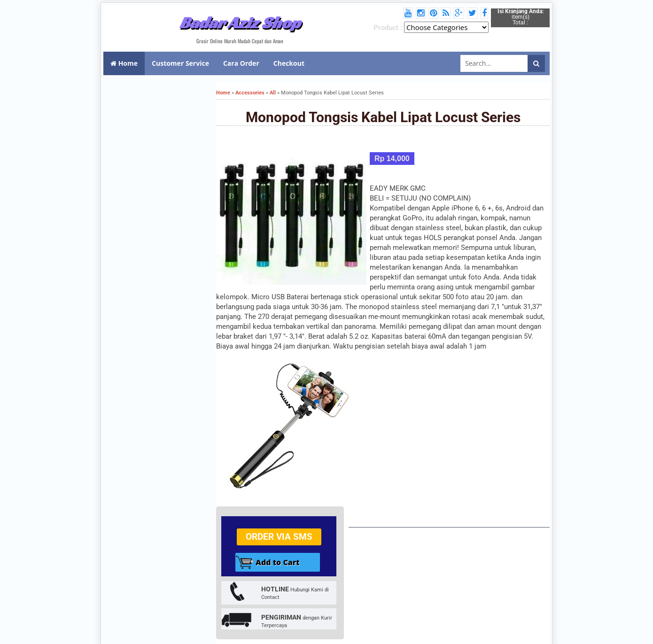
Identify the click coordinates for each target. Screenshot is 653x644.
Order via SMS (279, 537)
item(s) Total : (521, 17)
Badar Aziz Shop (240, 23)
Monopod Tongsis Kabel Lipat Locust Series (383, 117)
